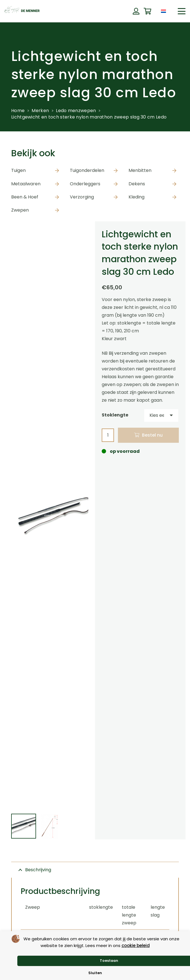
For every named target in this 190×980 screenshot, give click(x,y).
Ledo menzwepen (76, 111)
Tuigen (18, 170)
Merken (40, 111)
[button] (182, 11)
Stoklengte (115, 415)
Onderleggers (85, 184)
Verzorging (82, 197)
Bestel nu (152, 435)
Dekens (137, 184)
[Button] (136, 11)
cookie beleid (136, 945)
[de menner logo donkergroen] (22, 11)
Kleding (136, 197)
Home (18, 111)
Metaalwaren (26, 184)
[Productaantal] (108, 435)
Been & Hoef (25, 197)
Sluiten (95, 973)
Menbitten (140, 170)
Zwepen (20, 210)
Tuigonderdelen (87, 170)
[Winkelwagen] (147, 11)
